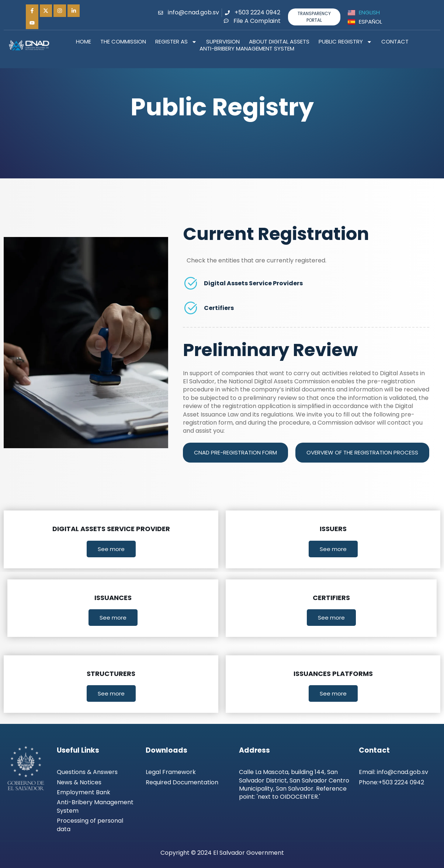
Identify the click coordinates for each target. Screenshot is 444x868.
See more (111, 549)
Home (84, 42)
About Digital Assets (279, 42)
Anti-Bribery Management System (247, 49)
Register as (176, 42)
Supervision (223, 42)
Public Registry (345, 42)
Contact (395, 42)
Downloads (166, 750)
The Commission (123, 42)
